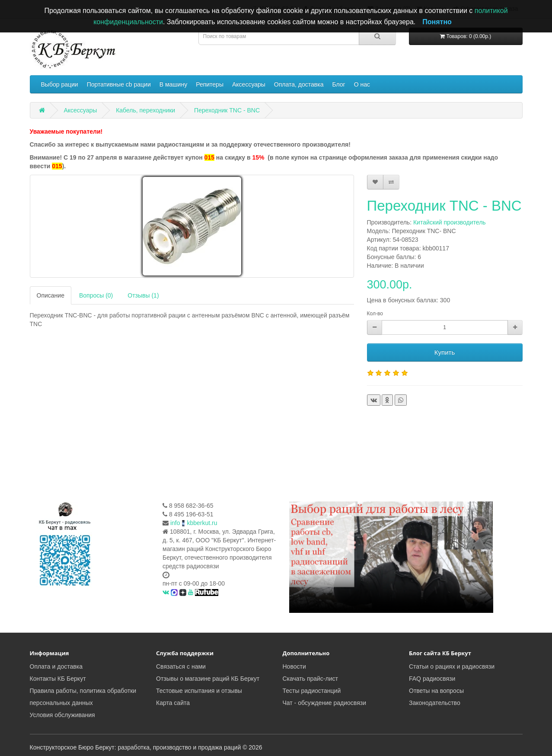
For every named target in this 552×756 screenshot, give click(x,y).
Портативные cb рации (119, 84)
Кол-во (375, 314)
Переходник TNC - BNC (227, 110)
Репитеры (210, 84)
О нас (362, 84)
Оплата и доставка (56, 666)
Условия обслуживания (62, 715)
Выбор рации (60, 84)
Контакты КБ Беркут (58, 679)
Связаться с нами (181, 666)
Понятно (437, 22)
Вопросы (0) (96, 295)
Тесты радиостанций (312, 691)
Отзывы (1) (143, 295)
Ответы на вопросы (436, 691)
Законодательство (435, 703)
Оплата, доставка (299, 84)
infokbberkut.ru (194, 523)
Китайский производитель (450, 222)
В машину (173, 84)
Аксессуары (249, 84)
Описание (51, 295)
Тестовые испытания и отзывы (199, 691)
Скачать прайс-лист (310, 679)
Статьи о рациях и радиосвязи (452, 666)
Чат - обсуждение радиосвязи (324, 703)
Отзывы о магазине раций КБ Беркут (208, 679)
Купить (445, 352)
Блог (338, 84)
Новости (294, 666)
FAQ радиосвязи (432, 679)
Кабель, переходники (145, 110)
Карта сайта (173, 703)
